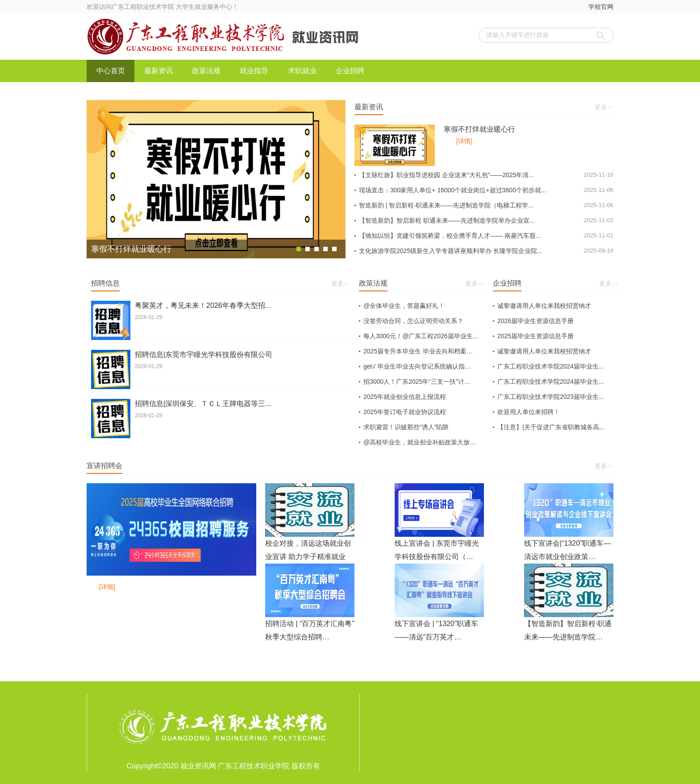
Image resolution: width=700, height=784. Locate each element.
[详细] (107, 587)
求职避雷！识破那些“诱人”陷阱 (406, 427)
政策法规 (206, 71)
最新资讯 (158, 71)
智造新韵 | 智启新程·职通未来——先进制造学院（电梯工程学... (486, 205)
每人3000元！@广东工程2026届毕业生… (421, 336)
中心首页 (111, 71)
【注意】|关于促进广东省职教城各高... (551, 427)
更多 (604, 107)
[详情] (464, 141)
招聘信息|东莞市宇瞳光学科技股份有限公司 (204, 355)
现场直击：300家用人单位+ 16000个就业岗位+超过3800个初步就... (486, 190)
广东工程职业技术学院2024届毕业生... (551, 366)
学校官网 (601, 7)
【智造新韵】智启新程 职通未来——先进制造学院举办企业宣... (486, 220)
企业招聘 (350, 71)
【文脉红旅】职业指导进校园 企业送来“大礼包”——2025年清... (486, 175)
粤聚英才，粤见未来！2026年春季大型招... (203, 305)
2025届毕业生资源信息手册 (535, 336)
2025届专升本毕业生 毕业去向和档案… (418, 351)
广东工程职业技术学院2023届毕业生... (551, 397)
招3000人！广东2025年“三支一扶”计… (417, 382)
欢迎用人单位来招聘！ (529, 412)
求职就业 (302, 71)
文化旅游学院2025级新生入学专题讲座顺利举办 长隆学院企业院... (486, 251)
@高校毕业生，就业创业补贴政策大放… (420, 442)
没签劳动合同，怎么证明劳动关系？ (413, 321)
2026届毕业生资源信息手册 (535, 321)
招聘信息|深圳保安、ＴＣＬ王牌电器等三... (203, 404)
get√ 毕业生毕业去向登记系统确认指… (417, 366)
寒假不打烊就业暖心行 (479, 129)
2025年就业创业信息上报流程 (405, 397)
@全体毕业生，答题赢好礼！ (404, 306)
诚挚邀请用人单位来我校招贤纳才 (544, 306)
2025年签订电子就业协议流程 (405, 412)
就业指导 (254, 71)
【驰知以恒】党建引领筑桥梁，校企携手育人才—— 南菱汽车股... (486, 236)
